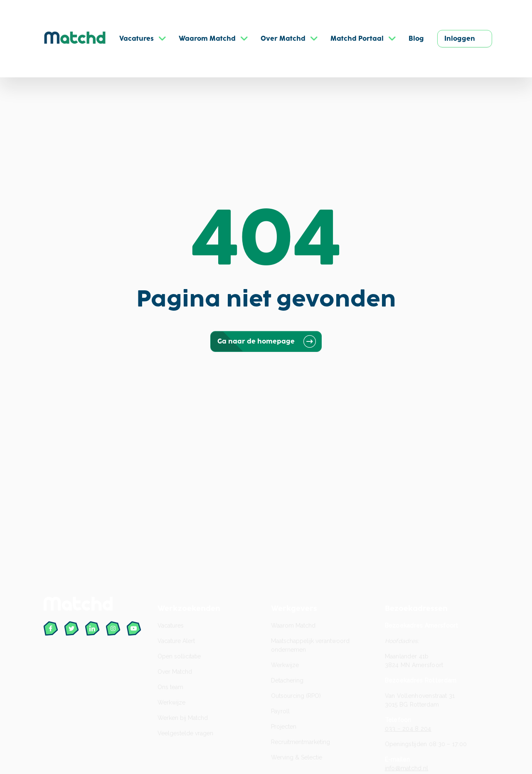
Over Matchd (175, 672)
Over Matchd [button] (283, 39)
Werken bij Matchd (183, 718)
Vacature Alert (176, 641)
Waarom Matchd (293, 626)
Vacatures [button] (137, 39)
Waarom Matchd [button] (207, 39)
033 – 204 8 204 (408, 729)
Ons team (170, 687)
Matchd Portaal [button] (357, 39)
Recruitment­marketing (300, 742)
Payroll (280, 711)
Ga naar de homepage (266, 341)
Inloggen (460, 39)
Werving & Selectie (297, 757)
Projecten (284, 727)
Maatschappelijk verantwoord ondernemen (310, 645)
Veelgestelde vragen (185, 733)
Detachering (287, 680)
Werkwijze (171, 702)
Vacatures (171, 626)
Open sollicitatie (179, 656)
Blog (416, 39)
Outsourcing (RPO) (296, 696)
